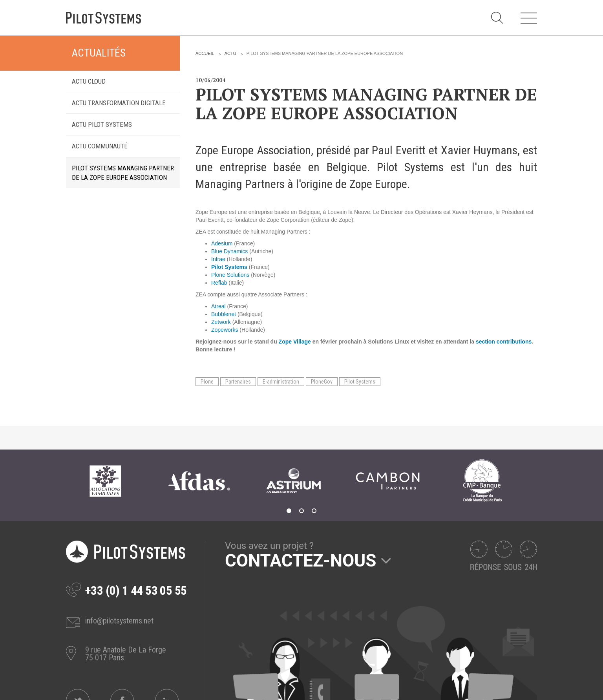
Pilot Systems (360, 382)
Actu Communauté (100, 146)
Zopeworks (225, 330)
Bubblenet (224, 314)
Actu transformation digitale (119, 103)
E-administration (281, 382)
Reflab (219, 283)
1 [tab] (289, 511)
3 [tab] (314, 511)
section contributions (504, 342)
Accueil (205, 53)
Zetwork (221, 322)
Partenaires (238, 382)
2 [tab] (301, 511)
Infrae (218, 259)
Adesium (222, 243)
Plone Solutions (230, 275)
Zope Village (295, 342)
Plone (207, 382)
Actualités (99, 53)
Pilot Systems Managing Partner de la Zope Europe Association (123, 173)
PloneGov (322, 382)
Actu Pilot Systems (102, 124)
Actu (230, 53)
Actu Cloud (89, 81)
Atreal (218, 306)
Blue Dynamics (229, 251)
